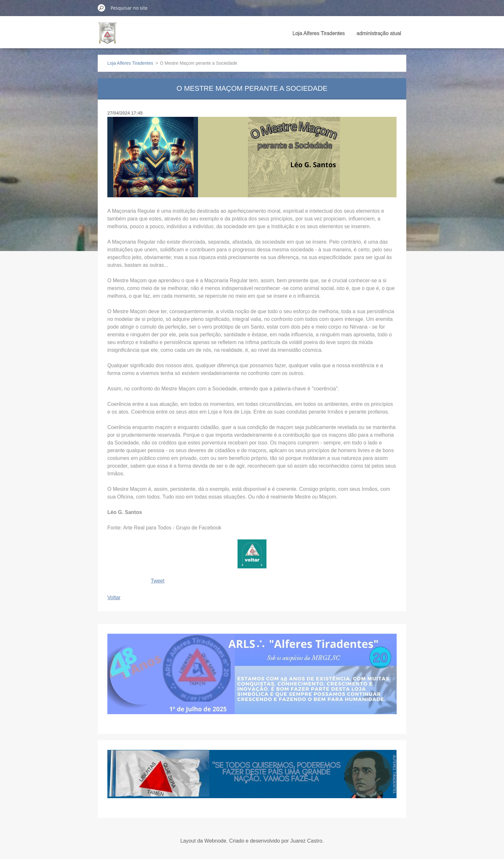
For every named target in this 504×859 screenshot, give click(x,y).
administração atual (379, 33)
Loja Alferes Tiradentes (319, 33)
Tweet (158, 581)
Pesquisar (102, 8)
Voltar (114, 598)
